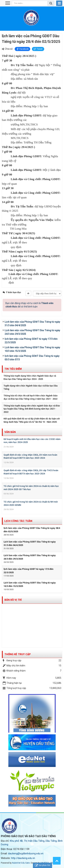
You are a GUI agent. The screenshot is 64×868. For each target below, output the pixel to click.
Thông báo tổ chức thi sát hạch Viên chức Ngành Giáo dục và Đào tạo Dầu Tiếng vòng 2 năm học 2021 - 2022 (31, 397)
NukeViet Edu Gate (21, 863)
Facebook (22, 49)
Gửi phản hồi (42, 865)
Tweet (38, 49)
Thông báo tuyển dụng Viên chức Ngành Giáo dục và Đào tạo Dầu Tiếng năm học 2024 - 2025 (30, 377)
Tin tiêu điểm (13, 369)
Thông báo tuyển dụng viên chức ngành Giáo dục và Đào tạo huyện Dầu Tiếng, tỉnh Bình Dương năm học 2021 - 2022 (32, 409)
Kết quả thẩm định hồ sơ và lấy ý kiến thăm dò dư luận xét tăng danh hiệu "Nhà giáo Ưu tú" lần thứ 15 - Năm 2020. (32, 420)
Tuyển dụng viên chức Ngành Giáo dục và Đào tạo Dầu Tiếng (31, 387)
